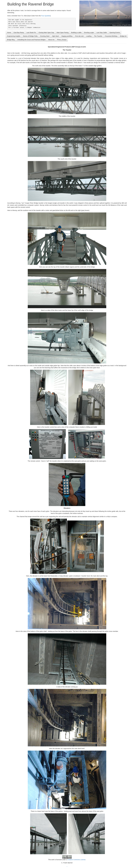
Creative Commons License (76, 860)
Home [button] (9, 33)
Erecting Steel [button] (45, 36)
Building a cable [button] (76, 33)
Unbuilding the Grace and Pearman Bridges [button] (31, 40)
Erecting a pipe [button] (89, 33)
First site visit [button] (79, 36)
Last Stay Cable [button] (102, 33)
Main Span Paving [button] (63, 33)
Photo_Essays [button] (62, 40)
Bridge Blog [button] (11, 40)
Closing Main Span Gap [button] (46, 33)
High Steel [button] (55, 36)
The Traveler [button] (98, 36)
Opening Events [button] (115, 33)
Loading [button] (89, 36)
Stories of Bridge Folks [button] (30, 36)
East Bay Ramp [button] (19, 33)
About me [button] (51, 40)
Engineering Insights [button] (14, 36)
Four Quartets (46, 16)
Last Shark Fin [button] (31, 33)
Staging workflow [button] (67, 36)
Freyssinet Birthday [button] (111, 36)
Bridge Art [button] (123, 36)
